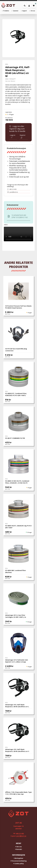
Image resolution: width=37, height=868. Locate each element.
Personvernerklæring (18, 861)
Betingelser (18, 858)
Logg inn (13, 136)
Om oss (18, 847)
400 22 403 (12, 189)
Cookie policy (19, 864)
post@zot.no (13, 192)
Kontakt (19, 849)
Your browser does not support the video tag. (18, 234)
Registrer (23, 136)
